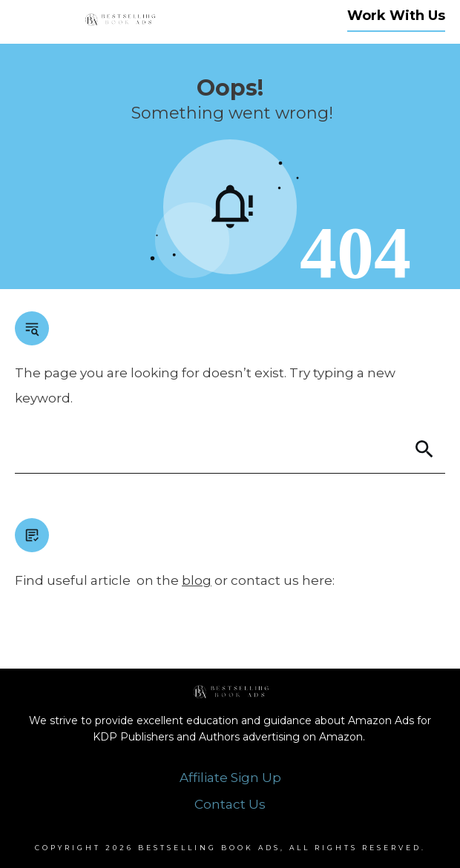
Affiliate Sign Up (230, 778)
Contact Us (230, 804)
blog (197, 580)
